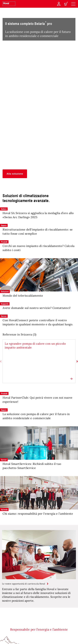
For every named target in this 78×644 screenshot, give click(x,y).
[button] (15, 174)
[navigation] (73, 4)
